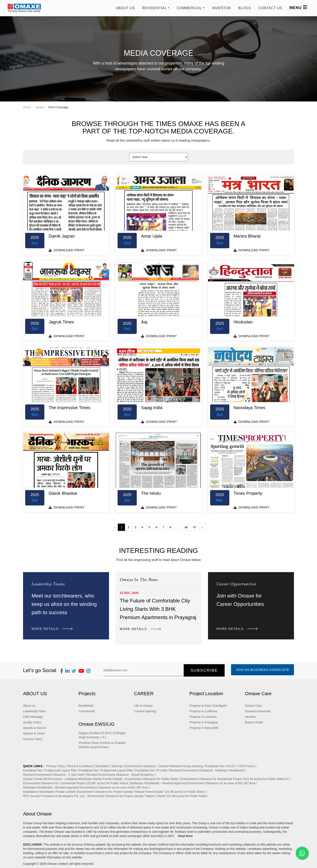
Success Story (33, 739)
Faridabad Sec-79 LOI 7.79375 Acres (230, 766)
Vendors (250, 717)
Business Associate (258, 711)
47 (195, 527)
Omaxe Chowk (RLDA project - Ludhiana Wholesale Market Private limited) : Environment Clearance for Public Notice (101, 779)
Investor (221, 8)
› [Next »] (202, 527)
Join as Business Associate (263, 670)
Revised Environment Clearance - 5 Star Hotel (54, 775)
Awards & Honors (35, 728)
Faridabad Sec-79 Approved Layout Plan (50, 770)
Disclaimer (103, 766)
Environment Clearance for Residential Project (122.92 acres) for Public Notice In (235, 779)
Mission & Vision (34, 733)
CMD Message (33, 717)
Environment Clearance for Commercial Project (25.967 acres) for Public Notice (76, 783)
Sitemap (117, 766)
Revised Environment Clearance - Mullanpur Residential (207, 770)
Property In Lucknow (203, 717)
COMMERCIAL (189, 8)
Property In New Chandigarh (208, 706)
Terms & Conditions (80, 766)
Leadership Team (34, 711)
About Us (125, 8)
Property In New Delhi (204, 728)
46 (186, 527)
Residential (86, 706)
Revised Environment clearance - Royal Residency (120, 775)
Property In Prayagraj (204, 722)
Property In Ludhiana (203, 711)
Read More (185, 836)
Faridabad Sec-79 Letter (151, 770)
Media (40, 107)
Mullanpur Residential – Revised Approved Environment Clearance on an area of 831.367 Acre (193, 783)
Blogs (244, 8)
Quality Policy (32, 722)
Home (27, 107)
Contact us (270, 8)
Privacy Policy (56, 766)
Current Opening (145, 711)
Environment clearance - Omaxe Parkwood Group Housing (164, 766)
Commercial (87, 711)
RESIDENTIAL (154, 8)
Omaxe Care (253, 706)
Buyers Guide (254, 722)
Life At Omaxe (143, 706)
